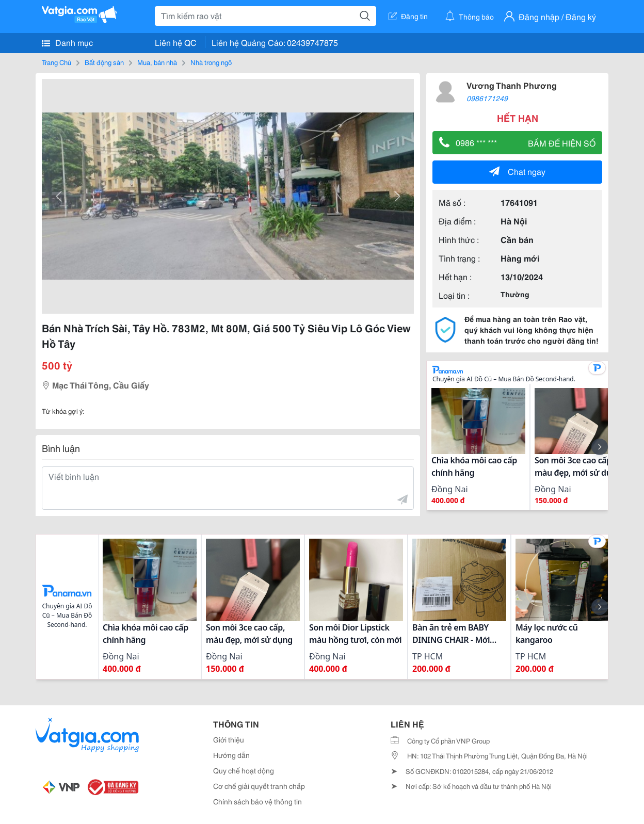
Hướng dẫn (231, 755)
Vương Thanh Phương (512, 85)
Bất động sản (104, 62)
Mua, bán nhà (157, 62)
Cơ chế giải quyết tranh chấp (259, 786)
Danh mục (67, 42)
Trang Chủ (57, 62)
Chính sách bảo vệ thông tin (257, 801)
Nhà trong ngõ (211, 62)
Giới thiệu (229, 739)
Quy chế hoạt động (244, 770)
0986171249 (487, 98)
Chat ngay (517, 171)
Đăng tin (408, 16)
